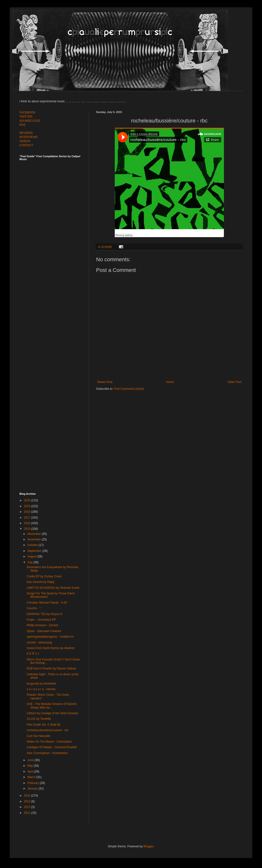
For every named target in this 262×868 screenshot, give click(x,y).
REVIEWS (26, 133)
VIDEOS (25, 141)
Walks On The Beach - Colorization (49, 742)
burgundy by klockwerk (41, 684)
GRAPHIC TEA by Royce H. (45, 614)
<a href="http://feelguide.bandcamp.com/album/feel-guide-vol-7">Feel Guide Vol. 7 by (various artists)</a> (53, 214)
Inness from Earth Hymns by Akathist (51, 648)
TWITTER (26, 117)
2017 (28, 518)
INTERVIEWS (28, 137)
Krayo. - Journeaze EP (41, 620)
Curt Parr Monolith (38, 736)
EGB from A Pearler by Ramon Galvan (51, 668)
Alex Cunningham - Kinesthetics (47, 753)
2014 (28, 796)
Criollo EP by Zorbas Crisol (44, 576)
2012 (28, 807)
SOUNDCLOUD (30, 121)
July (30, 562)
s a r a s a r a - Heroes (41, 689)
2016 (28, 523)
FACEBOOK (27, 113)
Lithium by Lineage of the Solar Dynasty (52, 713)
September (35, 551)
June (31, 760)
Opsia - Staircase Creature (44, 631)
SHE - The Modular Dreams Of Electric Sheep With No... (52, 706)
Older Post (234, 382)
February (34, 783)
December (35, 534)
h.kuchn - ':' (34, 608)
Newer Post (105, 382)
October (33, 545)
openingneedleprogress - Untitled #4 (50, 637)
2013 (28, 801)
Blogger (148, 846)
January (33, 789)
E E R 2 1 (33, 654)
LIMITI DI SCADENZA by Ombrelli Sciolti (53, 588)
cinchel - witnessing (39, 642)
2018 (28, 512)
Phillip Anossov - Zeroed (42, 625)
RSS (22, 125)
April (31, 772)
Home (170, 382)
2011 (28, 813)
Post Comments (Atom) (129, 389)
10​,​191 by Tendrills (39, 719)
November (35, 539)
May (31, 766)
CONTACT (26, 145)
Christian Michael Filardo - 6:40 (47, 603)
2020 (28, 500)
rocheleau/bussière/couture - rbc (48, 730)
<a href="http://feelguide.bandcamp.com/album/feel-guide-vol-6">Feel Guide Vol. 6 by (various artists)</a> (53, 321)
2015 (28, 529)
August (32, 556)
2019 (28, 506)
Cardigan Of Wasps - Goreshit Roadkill (52, 747)
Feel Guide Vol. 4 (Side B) (44, 725)
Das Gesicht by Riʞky (41, 582)
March (32, 777)
